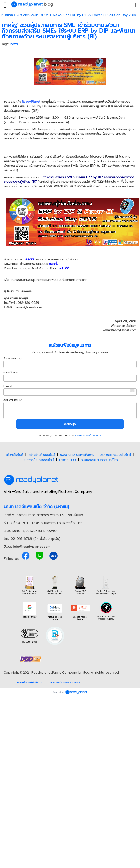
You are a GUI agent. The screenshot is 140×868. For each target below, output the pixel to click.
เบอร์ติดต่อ (11, 372)
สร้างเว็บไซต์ (15, 455)
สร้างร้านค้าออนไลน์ (42, 455)
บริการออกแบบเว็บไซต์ (115, 455)
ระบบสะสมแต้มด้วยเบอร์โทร (100, 460)
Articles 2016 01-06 (33, 15)
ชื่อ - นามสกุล (12, 358)
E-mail (8, 386)
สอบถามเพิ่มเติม (14, 400)
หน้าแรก (7, 15)
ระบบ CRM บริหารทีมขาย (77, 455)
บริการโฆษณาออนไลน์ (39, 460)
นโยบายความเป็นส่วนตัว (88, 435)
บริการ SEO (67, 460)
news (14, 44)
